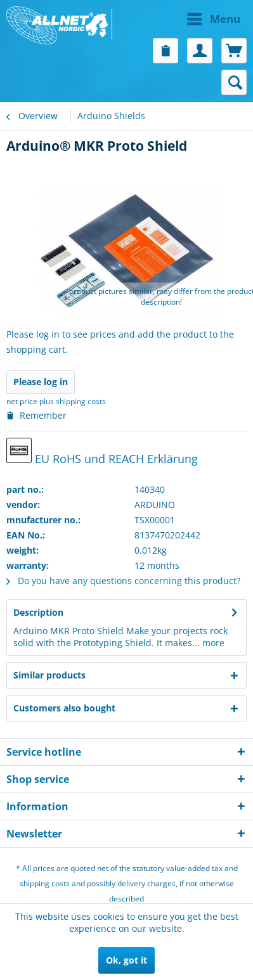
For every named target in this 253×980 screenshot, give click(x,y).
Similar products (49, 675)
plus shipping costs (73, 401)
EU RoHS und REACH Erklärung (102, 452)
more (212, 643)
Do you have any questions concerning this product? (123, 581)
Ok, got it (126, 960)
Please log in (41, 382)
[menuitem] (187, 19)
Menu (214, 17)
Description (38, 612)
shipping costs (45, 883)
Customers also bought (64, 708)
